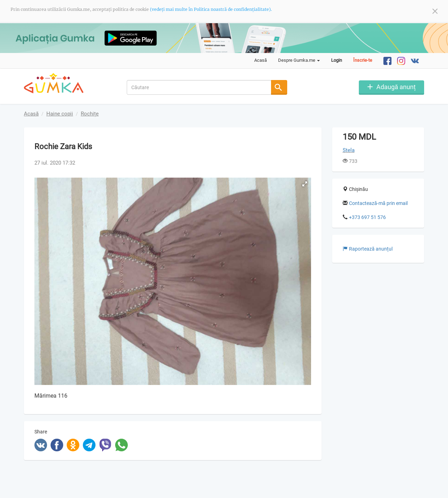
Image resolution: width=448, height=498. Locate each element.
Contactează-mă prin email (378, 203)
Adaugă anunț (396, 87)
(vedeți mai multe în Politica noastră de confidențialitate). (211, 9)
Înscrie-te (363, 60)
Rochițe (90, 114)
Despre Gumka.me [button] (299, 60)
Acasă (261, 60)
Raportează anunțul (368, 249)
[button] (305, 184)
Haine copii (60, 114)
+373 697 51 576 (367, 217)
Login (337, 60)
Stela (349, 150)
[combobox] (199, 87)
